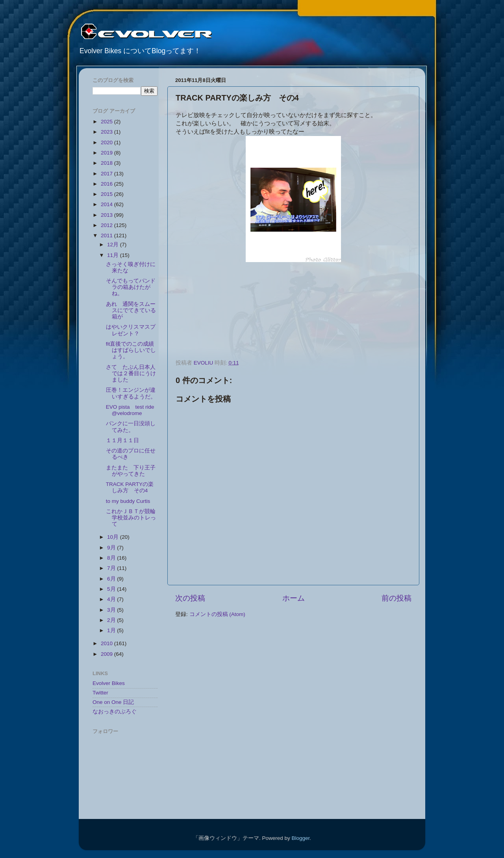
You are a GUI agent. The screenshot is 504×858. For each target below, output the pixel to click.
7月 (112, 568)
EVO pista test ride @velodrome (130, 410)
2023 (107, 132)
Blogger (300, 838)
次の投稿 (190, 598)
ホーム (294, 598)
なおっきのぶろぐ (115, 712)
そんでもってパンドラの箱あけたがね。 (131, 287)
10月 (114, 537)
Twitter (100, 693)
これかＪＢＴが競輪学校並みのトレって (131, 518)
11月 (114, 255)
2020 (107, 142)
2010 (107, 643)
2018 (107, 163)
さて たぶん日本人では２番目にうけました (131, 373)
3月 (112, 610)
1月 (112, 630)
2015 (107, 194)
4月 (112, 599)
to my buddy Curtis (128, 501)
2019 (107, 153)
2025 (107, 122)
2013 (107, 215)
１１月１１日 (122, 440)
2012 (107, 225)
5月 (112, 589)
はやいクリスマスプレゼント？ (131, 330)
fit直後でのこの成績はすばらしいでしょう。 (131, 350)
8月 (112, 558)
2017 (107, 174)
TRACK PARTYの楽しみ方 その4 (130, 487)
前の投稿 (397, 598)
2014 (107, 204)
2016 (107, 184)
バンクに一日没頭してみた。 (131, 427)
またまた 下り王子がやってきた (131, 471)
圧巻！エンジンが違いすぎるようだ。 (131, 393)
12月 (114, 245)
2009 (107, 654)
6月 (112, 579)
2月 (112, 620)
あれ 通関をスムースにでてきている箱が (131, 310)
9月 (112, 548)
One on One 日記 (113, 702)
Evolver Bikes (109, 683)
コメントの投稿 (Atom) (217, 614)
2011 (107, 235)
